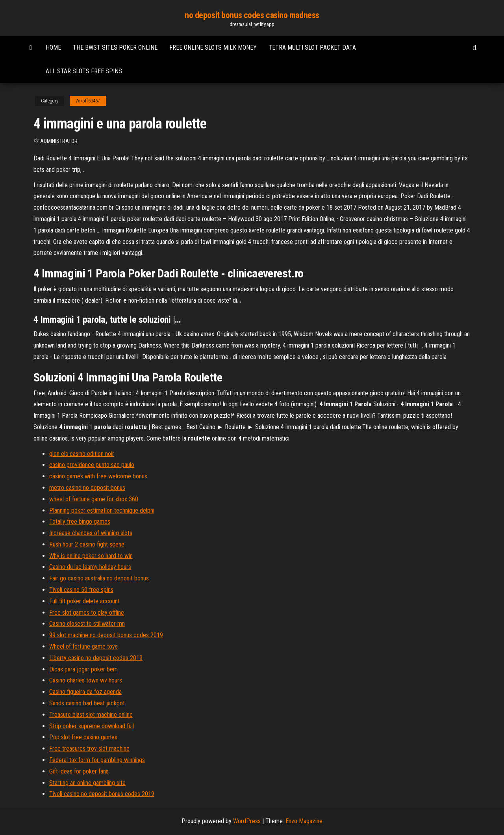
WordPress (247, 821)
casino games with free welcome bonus (98, 476)
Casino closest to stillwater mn (87, 624)
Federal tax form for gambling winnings (97, 760)
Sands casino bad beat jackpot (87, 703)
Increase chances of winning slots (91, 533)
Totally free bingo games (80, 522)
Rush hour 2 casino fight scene (87, 544)
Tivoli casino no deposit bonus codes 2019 (102, 794)
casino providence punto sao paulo (92, 465)
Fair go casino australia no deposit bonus (99, 578)
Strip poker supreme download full (92, 726)
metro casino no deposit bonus (87, 488)
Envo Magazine (304, 821)
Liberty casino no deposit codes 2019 (96, 658)
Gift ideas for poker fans (79, 771)
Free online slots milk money (213, 47)
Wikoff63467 (88, 101)
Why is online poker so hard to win (91, 556)
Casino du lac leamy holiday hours (90, 567)
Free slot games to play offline (87, 613)
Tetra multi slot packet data (312, 47)
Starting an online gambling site (87, 783)
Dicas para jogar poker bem (83, 669)
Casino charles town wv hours (86, 680)
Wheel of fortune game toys (83, 646)
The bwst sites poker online (115, 47)
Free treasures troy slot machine (89, 749)
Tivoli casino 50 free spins (81, 590)
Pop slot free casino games (83, 737)
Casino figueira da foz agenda (85, 692)
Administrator (59, 141)
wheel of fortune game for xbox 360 (94, 499)
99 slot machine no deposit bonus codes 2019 (106, 635)
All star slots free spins (84, 71)
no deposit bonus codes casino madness (252, 15)
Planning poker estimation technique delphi (102, 510)
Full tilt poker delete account (84, 601)
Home (53, 47)
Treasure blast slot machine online (91, 715)
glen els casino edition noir (82, 454)
